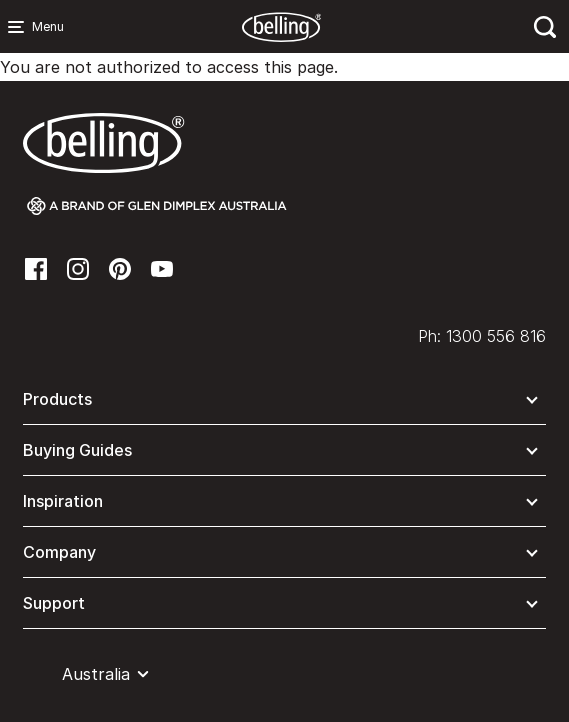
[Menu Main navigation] (20, 27)
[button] (284, 403)
